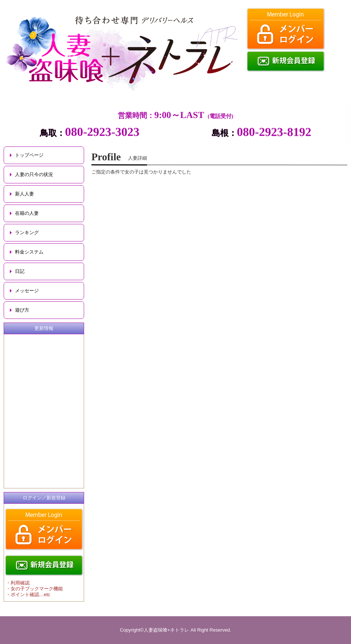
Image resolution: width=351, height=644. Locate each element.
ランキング (27, 233)
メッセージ (27, 291)
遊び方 (22, 310)
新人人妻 (24, 194)
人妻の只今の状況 (34, 174)
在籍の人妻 (27, 213)
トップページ (29, 155)
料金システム (29, 252)
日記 (20, 271)
